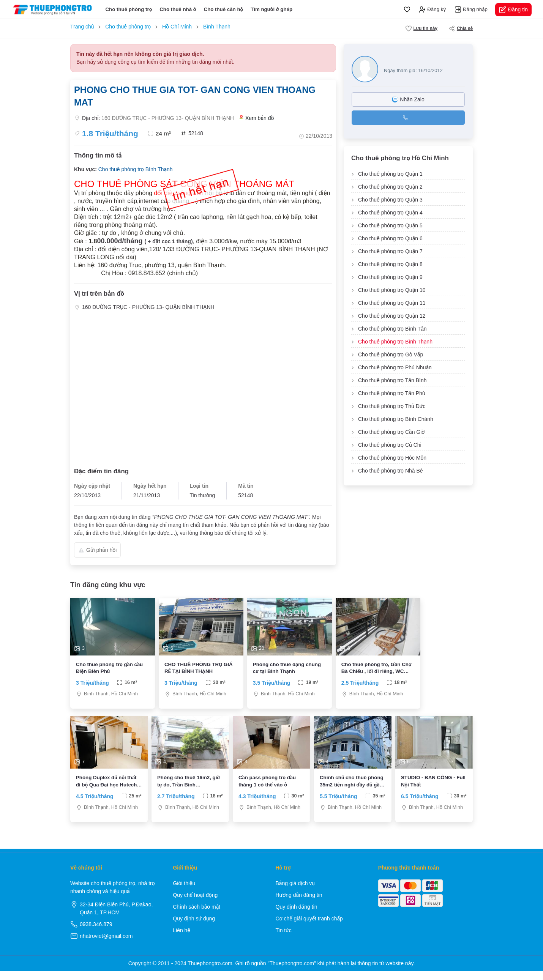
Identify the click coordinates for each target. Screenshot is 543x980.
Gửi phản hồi (97, 550)
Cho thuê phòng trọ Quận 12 (392, 316)
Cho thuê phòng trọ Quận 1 (390, 174)
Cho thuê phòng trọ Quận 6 (390, 238)
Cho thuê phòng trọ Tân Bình (392, 380)
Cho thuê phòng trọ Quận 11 (392, 303)
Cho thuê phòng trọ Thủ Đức (392, 406)
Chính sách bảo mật (197, 915)
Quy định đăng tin (297, 915)
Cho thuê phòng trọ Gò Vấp (391, 355)
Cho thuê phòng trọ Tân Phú (392, 393)
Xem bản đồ (257, 118)
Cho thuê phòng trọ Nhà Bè (391, 471)
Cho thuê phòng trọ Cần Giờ (391, 432)
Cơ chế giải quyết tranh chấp (309, 927)
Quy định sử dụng (194, 927)
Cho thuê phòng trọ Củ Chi (390, 445)
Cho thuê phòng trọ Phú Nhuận (395, 367)
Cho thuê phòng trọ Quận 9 (390, 277)
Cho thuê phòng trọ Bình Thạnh (136, 169)
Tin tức (284, 939)
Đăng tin (513, 10)
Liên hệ (182, 939)
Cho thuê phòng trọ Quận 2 (390, 187)
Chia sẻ (461, 28)
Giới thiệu (184, 892)
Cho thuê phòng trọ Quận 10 (392, 290)
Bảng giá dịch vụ (295, 892)
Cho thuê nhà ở (178, 9)
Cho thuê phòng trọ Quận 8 (390, 264)
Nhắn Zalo (408, 99)
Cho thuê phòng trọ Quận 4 (390, 213)
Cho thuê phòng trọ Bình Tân (392, 329)
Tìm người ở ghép (271, 9)
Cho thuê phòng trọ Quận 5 (390, 225)
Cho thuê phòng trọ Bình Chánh (396, 419)
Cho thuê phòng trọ (129, 9)
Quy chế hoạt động (195, 904)
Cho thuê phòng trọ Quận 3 (390, 200)
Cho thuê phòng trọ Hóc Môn (392, 458)
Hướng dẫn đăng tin (299, 904)
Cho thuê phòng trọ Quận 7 (390, 251)
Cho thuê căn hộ (224, 9)
